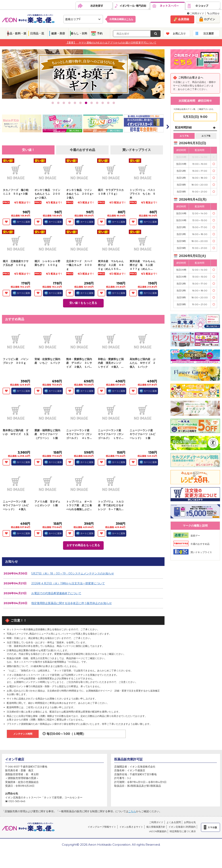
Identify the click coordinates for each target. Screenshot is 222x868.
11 (108, 103)
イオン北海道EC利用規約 (182, 827)
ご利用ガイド (196, 13)
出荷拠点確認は (121, 19)
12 (114, 103)
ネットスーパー (168, 6)
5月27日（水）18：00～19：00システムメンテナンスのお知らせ (73, 573)
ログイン (210, 19)
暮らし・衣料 (79, 33)
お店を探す (94, 6)
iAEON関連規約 (158, 831)
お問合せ (214, 13)
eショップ (203, 6)
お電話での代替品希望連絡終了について (56, 593)
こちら (132, 811)
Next (167, 127)
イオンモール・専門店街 (131, 6)
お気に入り (179, 33)
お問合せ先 (190, 822)
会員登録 (184, 19)
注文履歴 (209, 33)
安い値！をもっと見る (83, 303)
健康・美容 (58, 33)
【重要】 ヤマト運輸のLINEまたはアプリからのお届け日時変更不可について (111, 43)
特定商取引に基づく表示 (183, 831)
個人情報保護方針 (156, 827)
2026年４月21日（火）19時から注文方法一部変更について (68, 583)
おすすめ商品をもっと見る (83, 545)
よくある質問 (174, 822)
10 (103, 103)
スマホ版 (212, 827)
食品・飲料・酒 (16, 33)
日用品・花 (37, 33)
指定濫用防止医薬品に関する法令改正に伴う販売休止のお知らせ (72, 603)
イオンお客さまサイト (131, 827)
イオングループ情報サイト (102, 827)
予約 (100, 33)
